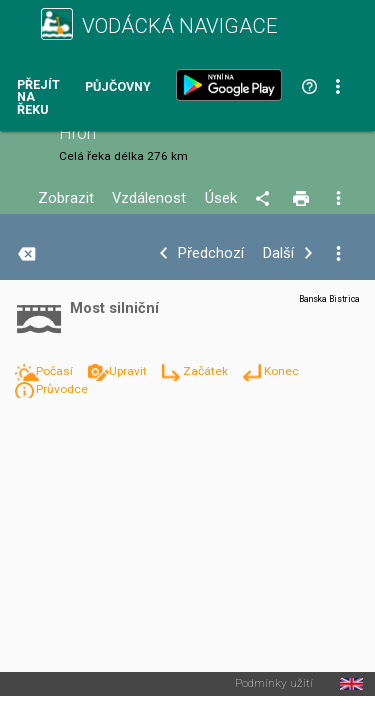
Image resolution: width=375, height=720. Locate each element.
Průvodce (62, 389)
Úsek (221, 198)
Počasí (56, 371)
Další (278, 253)
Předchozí (211, 253)
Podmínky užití (274, 684)
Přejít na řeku (38, 98)
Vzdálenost (149, 198)
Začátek (207, 371)
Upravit (129, 371)
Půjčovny (118, 87)
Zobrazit (66, 198)
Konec (281, 371)
